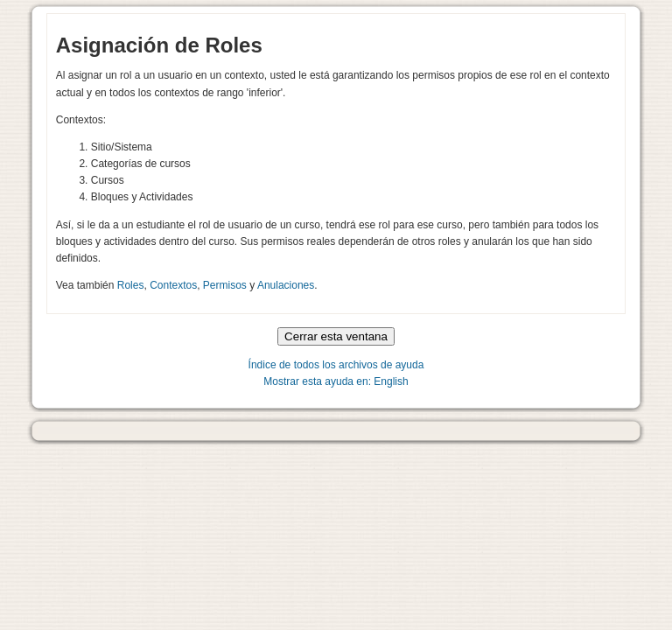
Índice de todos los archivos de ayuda (336, 365)
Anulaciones (286, 285)
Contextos (173, 285)
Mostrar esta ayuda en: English (336, 381)
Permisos (225, 285)
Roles (131, 285)
